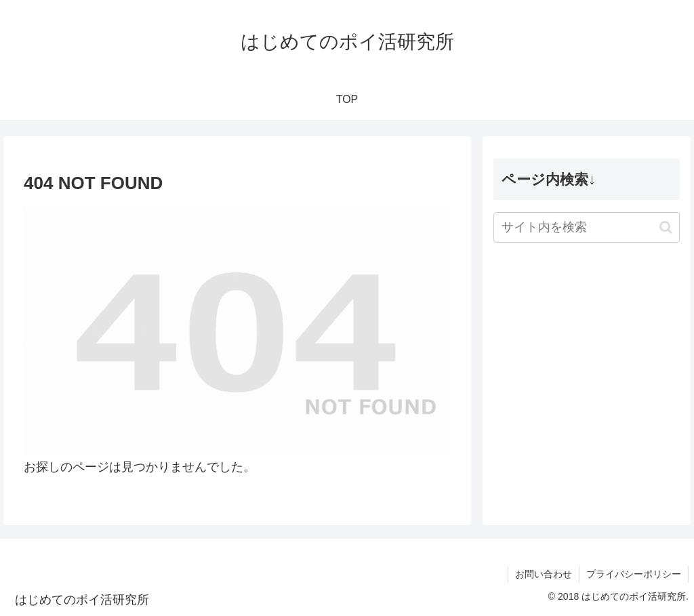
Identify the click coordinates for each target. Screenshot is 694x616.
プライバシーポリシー (634, 574)
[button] (666, 227)
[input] (586, 227)
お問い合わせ (544, 574)
